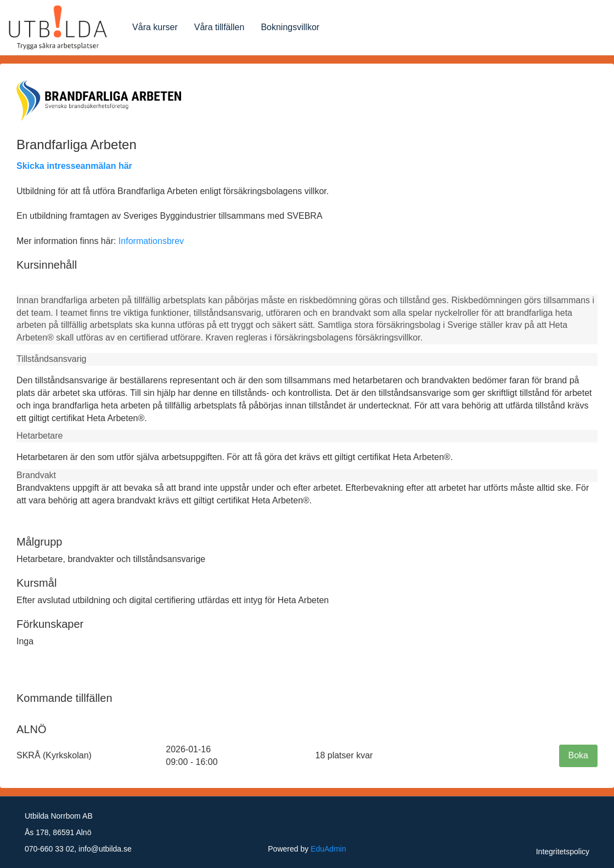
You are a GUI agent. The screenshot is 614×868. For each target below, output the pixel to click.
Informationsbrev (151, 241)
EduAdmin (328, 849)
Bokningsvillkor (290, 27)
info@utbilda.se (105, 849)
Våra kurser (155, 27)
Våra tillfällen (219, 27)
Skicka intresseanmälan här (74, 166)
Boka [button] (578, 755)
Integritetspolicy (563, 852)
